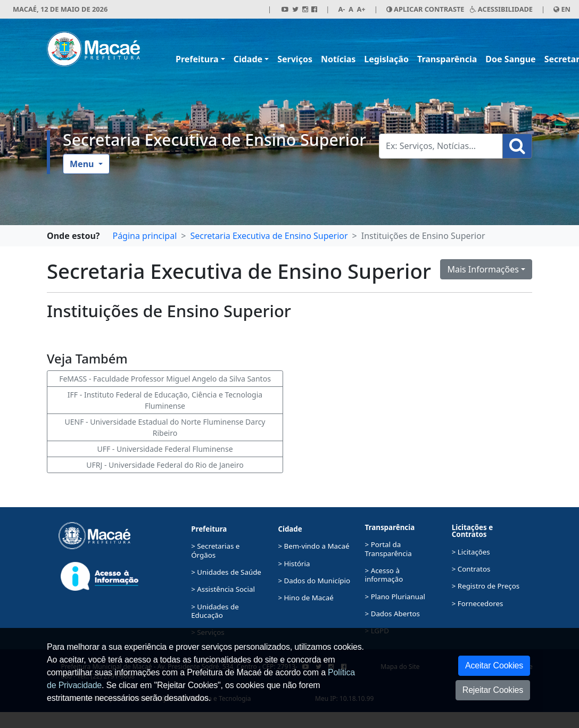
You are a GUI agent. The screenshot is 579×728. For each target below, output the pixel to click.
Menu (83, 164)
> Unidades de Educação (215, 611)
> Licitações (471, 552)
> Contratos (471, 569)
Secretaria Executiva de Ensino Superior (214, 140)
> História (294, 564)
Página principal (144, 236)
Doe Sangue (510, 59)
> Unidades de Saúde (226, 572)
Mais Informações (483, 269)
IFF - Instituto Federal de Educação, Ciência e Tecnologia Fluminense (165, 400)
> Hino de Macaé (305, 598)
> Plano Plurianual (395, 597)
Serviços (295, 59)
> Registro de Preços (486, 586)
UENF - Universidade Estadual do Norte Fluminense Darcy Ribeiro (165, 427)
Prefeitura (197, 59)
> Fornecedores (478, 603)
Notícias (338, 59)
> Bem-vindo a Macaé (313, 546)
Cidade (248, 59)
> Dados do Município (314, 581)
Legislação (386, 59)
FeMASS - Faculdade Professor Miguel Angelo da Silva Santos (165, 379)
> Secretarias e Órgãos (215, 550)
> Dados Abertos (392, 614)
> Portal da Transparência (388, 549)
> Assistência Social (223, 589)
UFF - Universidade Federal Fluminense (165, 449)
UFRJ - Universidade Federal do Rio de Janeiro (165, 465)
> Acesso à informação (384, 575)
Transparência (447, 59)
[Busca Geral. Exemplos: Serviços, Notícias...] (441, 146)
